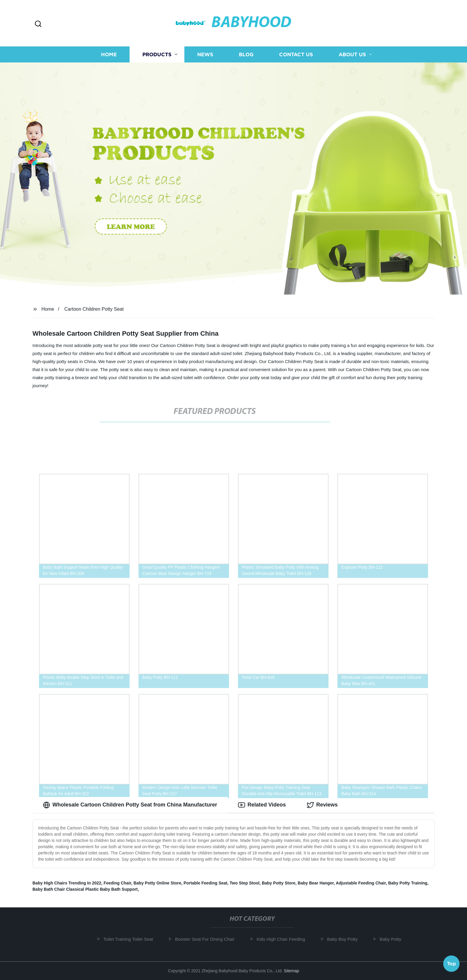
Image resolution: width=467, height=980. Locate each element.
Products (157, 54)
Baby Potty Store (279, 883)
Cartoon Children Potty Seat (94, 309)
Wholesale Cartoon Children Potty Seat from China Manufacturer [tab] (130, 805)
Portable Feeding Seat (205, 883)
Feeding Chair (117, 883)
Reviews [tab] (322, 805)
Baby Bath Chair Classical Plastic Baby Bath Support (85, 889)
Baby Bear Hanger (316, 883)
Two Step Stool (245, 883)
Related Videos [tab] (262, 805)
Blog (246, 54)
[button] (38, 24)
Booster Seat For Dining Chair (209, 939)
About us (352, 54)
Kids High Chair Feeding (285, 939)
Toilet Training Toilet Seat (132, 939)
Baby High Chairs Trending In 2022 (67, 883)
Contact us (296, 54)
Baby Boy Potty (346, 939)
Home (109, 54)
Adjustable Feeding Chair (361, 883)
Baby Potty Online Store (157, 883)
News (205, 54)
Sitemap (291, 971)
